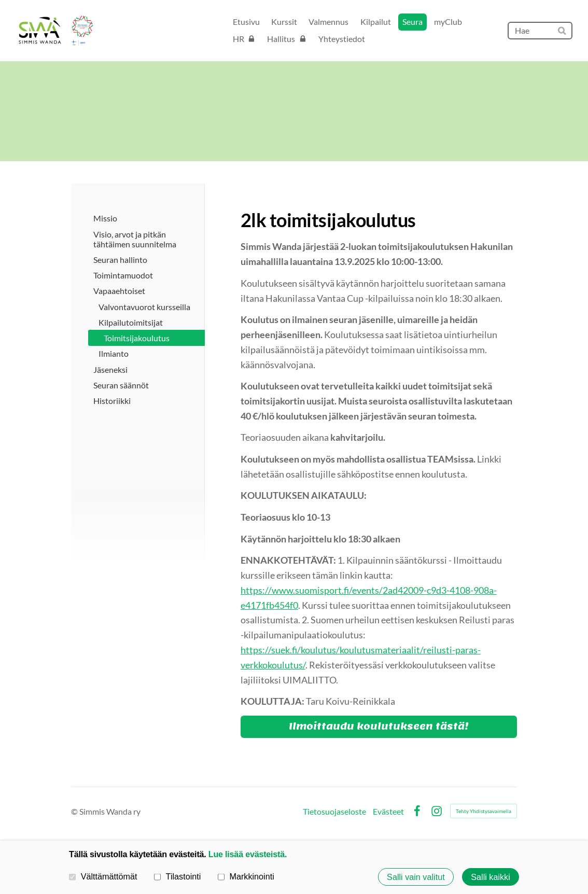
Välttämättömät (103, 876)
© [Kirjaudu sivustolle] (75, 811)
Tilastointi (177, 876)
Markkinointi (246, 876)
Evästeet (388, 812)
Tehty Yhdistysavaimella (484, 811)
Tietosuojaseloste (334, 812)
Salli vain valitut (416, 877)
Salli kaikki (491, 877)
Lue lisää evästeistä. (248, 854)
